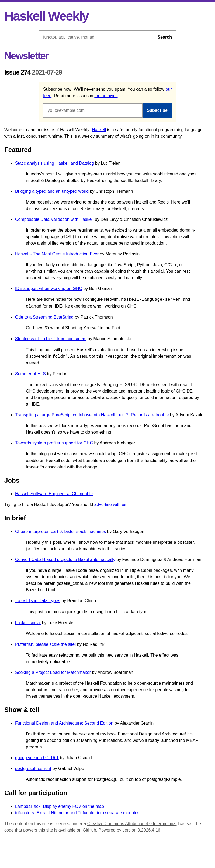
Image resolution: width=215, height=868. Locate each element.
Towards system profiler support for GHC (54, 443)
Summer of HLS (30, 374)
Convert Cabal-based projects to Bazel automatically (65, 560)
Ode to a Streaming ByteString (44, 317)
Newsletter (26, 56)
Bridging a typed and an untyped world (52, 191)
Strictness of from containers (51, 339)
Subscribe (157, 110)
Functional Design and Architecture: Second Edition (64, 723)
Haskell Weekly (46, 16)
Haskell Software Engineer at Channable (54, 494)
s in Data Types (38, 601)
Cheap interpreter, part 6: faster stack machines (60, 531)
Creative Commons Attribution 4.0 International (132, 824)
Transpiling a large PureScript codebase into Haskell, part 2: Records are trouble (92, 415)
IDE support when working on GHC (49, 288)
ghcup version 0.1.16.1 (37, 758)
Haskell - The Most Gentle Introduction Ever (57, 254)
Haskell (99, 130)
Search (165, 37)
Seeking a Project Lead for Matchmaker (53, 672)
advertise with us (110, 504)
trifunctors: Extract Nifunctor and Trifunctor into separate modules (77, 813)
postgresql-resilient (33, 769)
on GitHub (86, 830)
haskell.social (28, 623)
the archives (106, 96)
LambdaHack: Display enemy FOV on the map (60, 806)
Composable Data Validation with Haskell (54, 219)
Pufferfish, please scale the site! (46, 644)
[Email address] (93, 110)
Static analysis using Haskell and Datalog (55, 163)
